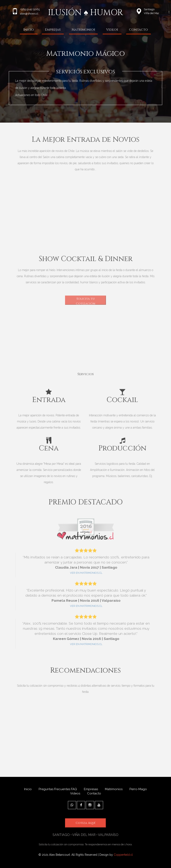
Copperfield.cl (123, 855)
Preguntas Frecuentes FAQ (58, 789)
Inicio (29, 30)
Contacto (138, 30)
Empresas (53, 30)
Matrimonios (83, 30)
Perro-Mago (138, 789)
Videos (112, 30)
